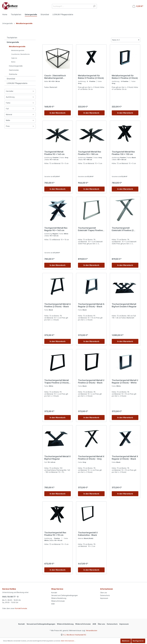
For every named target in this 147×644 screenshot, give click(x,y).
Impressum (104, 598)
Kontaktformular (21, 608)
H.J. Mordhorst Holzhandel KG (75, 635)
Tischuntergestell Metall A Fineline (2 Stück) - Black (58, 305)
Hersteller (20, 91)
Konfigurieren (138, 641)
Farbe (20, 103)
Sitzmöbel (11, 79)
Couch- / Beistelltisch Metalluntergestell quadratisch (55, 77)
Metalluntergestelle (17, 46)
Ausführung (20, 97)
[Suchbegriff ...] (72, 6)
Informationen (107, 589)
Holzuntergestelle (16, 66)
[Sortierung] (126, 40)
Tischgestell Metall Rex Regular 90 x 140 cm (56, 229)
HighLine (14, 58)
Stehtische (13, 74)
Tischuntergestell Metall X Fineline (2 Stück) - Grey (91, 458)
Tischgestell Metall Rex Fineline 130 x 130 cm (123, 153)
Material (20, 114)
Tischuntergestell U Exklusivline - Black (88, 534)
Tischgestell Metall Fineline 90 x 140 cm (54, 153)
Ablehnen (126, 641)
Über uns (104, 593)
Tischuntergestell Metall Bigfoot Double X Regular (124, 305)
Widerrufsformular (58, 601)
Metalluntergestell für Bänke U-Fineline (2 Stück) (125, 77)
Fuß (20, 109)
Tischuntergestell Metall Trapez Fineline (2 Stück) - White (57, 382)
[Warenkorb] (138, 6)
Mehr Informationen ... (68, 641)
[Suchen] (94, 6)
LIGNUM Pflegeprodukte (17, 83)
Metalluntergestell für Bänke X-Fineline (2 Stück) (91, 77)
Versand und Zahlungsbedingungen (65, 595)
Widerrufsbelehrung (59, 598)
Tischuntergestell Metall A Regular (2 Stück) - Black (91, 305)
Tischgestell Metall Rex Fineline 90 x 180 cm (90, 153)
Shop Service (57, 589)
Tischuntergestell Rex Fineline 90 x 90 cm (55, 534)
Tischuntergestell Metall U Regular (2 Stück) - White (125, 381)
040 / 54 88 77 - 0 (10, 597)
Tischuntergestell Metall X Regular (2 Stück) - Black (125, 458)
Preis (20, 126)
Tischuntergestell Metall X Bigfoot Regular (57, 458)
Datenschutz (105, 595)
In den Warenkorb (58, 113)
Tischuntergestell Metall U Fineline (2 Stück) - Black (91, 381)
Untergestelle (13, 42)
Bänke (13, 62)
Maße (20, 120)
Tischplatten (12, 38)
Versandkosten (92, 630)
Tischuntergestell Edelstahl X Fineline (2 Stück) (123, 229)
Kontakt (54, 593)
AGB (53, 604)
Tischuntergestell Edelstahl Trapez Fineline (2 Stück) (90, 229)
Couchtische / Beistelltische (20, 54)
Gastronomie (14, 70)
